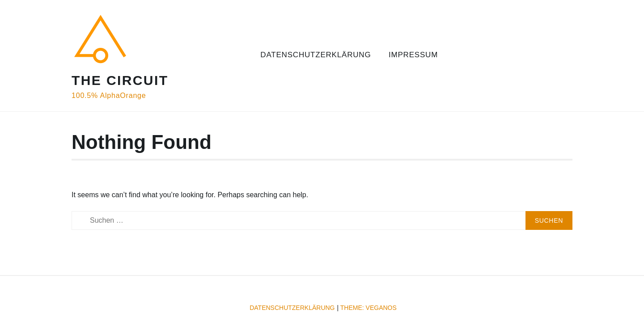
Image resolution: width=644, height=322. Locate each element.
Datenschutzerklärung (316, 55)
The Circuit (120, 80)
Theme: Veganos (369, 308)
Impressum (413, 55)
